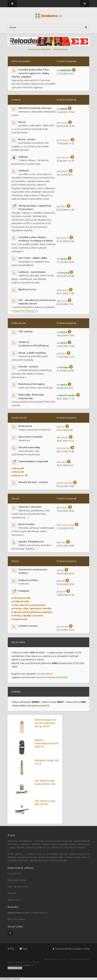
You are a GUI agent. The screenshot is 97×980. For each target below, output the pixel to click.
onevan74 (65, 140)
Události (24, 170)
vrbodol (64, 627)
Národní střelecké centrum (35, 108)
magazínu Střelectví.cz (26, 311)
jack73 (46, 706)
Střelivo (15, 561)
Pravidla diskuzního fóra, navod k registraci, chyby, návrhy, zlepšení (31, 73)
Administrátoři (28, 677)
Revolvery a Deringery (32, 384)
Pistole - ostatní (28, 367)
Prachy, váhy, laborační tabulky (32, 608)
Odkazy (23, 157)
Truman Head (67, 525)
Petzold (65, 273)
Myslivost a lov (27, 289)
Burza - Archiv (27, 139)
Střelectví (16, 100)
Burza (22, 122)
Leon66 (64, 123)
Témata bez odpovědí (39, 49)
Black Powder (68, 395)
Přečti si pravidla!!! (21, 61)
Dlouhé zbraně (19, 418)
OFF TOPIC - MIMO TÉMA (33, 258)
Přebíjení (24, 591)
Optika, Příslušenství (31, 542)
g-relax (64, 301)
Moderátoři (62, 677)
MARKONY (66, 70)
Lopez (63, 462)
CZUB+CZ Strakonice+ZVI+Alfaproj (34, 344)
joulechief (65, 448)
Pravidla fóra (14, 874)
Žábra (63, 206)
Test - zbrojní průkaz (18, 887)
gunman (64, 290)
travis (63, 542)
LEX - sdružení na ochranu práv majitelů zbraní (37, 302)
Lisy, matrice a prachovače (29, 605)
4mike (64, 259)
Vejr (62, 570)
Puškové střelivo (28, 580)
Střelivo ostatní (28, 626)
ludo (62, 427)
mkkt (63, 581)
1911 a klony (26, 331)
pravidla (16, 129)
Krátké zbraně (19, 323)
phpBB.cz (28, 965)
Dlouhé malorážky (29, 447)
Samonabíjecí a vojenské (33, 461)
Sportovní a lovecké (30, 437)
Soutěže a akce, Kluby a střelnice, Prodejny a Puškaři (36, 239)
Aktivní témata (60, 49)
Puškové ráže (21, 601)
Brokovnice (25, 426)
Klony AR (19, 468)
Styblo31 (65, 238)
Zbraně (15, 499)
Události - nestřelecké (32, 272)
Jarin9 (63, 592)
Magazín (12, 893)
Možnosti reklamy (17, 919)
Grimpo (64, 367)
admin (64, 109)
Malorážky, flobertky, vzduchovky (31, 396)
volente (64, 508)
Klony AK (19, 472)
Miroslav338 (66, 483)
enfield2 (64, 171)
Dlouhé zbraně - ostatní (33, 482)
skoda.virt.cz (14, 900)
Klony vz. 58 (20, 475)
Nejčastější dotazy (17, 880)
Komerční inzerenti (46, 677)
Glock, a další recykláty (32, 353)
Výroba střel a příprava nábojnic (33, 612)
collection (65, 158)
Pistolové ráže (22, 598)
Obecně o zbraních (30, 507)
